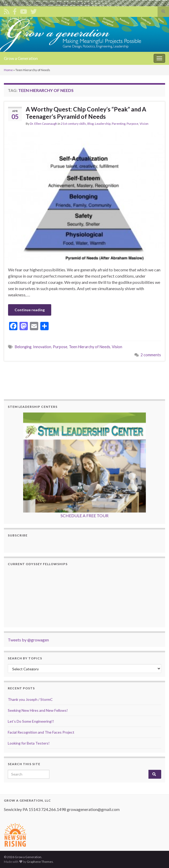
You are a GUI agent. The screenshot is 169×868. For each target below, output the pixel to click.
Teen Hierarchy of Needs (90, 347)
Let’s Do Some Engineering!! (31, 721)
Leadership (103, 124)
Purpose (132, 124)
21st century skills (73, 124)
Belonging (23, 347)
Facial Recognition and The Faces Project (41, 732)
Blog (90, 124)
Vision (144, 124)
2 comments (151, 355)
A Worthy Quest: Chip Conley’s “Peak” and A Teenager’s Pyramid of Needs (86, 113)
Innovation (42, 347)
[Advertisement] (84, 379)
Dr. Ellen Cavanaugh (44, 124)
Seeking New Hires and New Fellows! (38, 710)
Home (8, 70)
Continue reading (30, 310)
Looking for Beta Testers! (29, 743)
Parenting (119, 124)
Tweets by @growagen (28, 640)
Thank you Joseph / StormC (30, 699)
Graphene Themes (40, 862)
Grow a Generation (21, 58)
